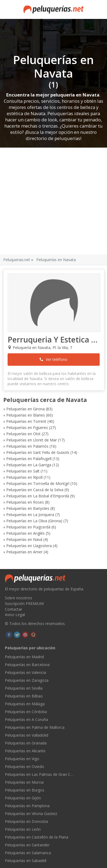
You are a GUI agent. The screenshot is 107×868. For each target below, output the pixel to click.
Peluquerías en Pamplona (27, 806)
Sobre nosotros (19, 598)
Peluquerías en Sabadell (26, 861)
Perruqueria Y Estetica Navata (54, 340)
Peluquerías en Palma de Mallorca (35, 727)
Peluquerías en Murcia (24, 782)
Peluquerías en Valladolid (27, 735)
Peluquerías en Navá (24, 539)
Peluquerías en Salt (23, 471)
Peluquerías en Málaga (25, 704)
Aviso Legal (15, 615)
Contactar (14, 609)
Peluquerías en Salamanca (28, 853)
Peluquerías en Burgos (25, 790)
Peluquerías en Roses (25, 502)
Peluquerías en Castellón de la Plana (37, 837)
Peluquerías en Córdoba (26, 712)
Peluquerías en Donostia (26, 821)
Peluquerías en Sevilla (24, 688)
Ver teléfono (53, 359)
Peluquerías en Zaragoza (27, 680)
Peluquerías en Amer (24, 552)
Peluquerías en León (23, 829)
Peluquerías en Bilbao (24, 696)
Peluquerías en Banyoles (28, 508)
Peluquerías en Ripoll (24, 477)
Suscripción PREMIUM (24, 603)
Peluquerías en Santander (27, 845)
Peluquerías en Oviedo (25, 766)
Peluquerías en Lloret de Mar (32, 440)
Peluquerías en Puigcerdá (28, 527)
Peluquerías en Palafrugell (29, 459)
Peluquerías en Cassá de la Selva (35, 490)
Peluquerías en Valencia (25, 672)
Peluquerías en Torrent (26, 421)
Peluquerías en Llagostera (29, 546)
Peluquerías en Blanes (26, 415)
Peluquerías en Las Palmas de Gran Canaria (40, 774)
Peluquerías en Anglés (25, 533)
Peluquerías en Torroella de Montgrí (38, 483)
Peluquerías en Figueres (27, 428)
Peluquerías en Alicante (25, 751)
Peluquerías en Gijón (23, 798)
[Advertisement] (51, 201)
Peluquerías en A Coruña (26, 719)
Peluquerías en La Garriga (29, 465)
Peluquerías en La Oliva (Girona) (34, 521)
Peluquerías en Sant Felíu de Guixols (38, 452)
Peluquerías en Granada (26, 743)
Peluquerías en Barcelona (27, 665)
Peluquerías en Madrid (24, 657)
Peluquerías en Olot (23, 434)
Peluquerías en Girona (25, 409)
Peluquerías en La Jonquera (30, 515)
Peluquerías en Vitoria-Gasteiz (31, 814)
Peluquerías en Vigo (22, 759)
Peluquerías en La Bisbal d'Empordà (38, 496)
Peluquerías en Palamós (27, 446)
